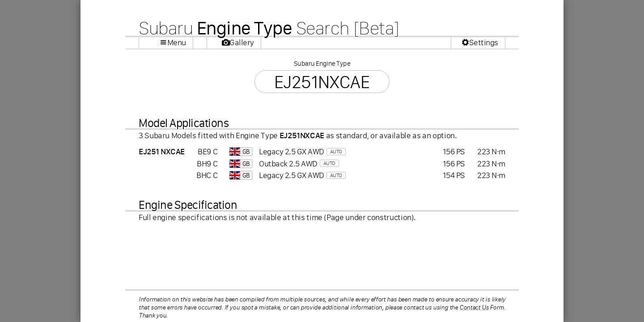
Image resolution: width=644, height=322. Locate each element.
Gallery (242, 42)
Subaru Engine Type (322, 63)
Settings (484, 42)
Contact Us (474, 307)
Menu (177, 42)
